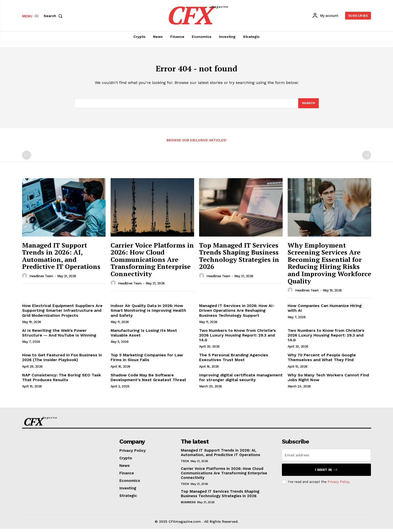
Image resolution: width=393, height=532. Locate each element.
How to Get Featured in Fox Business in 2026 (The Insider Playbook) (62, 361)
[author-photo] (25, 279)
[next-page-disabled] (367, 158)
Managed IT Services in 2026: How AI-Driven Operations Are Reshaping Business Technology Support (237, 314)
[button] (54, 16)
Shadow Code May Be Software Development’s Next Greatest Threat (148, 381)
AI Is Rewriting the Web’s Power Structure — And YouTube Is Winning (59, 336)
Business (188, 505)
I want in (326, 473)
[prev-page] (27, 158)
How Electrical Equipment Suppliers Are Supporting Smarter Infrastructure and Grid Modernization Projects (62, 314)
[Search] (308, 106)
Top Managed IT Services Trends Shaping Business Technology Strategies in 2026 (239, 259)
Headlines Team (41, 279)
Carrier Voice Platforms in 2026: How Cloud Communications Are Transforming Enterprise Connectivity (152, 263)
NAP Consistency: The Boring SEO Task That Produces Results (61, 381)
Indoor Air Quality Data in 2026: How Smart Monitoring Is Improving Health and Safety (148, 314)
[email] (326, 458)
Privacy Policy (338, 485)
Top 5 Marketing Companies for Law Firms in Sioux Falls (147, 361)
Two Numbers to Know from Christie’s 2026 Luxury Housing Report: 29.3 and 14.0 (238, 338)
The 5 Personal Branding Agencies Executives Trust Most (234, 361)
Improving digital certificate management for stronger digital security (241, 381)
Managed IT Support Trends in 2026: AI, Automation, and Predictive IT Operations (61, 259)
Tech (185, 464)
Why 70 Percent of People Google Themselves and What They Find (322, 361)
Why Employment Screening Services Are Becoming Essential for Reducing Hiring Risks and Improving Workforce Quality (329, 266)
